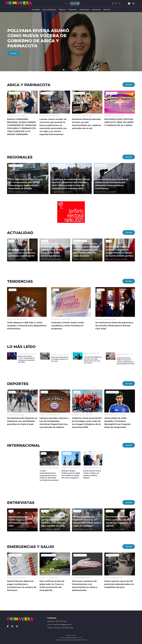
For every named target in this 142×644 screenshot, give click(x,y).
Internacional (84, 10)
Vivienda (56, 290)
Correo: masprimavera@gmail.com (59, 624)
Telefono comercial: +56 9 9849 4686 (60, 628)
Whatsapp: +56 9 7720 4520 (57, 621)
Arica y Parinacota (49, 10)
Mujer (11, 511)
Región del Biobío (101, 166)
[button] (62, 70)
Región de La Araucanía (48, 555)
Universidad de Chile (112, 392)
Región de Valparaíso (58, 166)
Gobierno (45, 241)
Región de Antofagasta (16, 166)
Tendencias (72, 10)
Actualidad (36, 10)
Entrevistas (96, 10)
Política (11, 241)
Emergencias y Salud (15, 555)
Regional (62, 10)
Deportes (107, 10)
